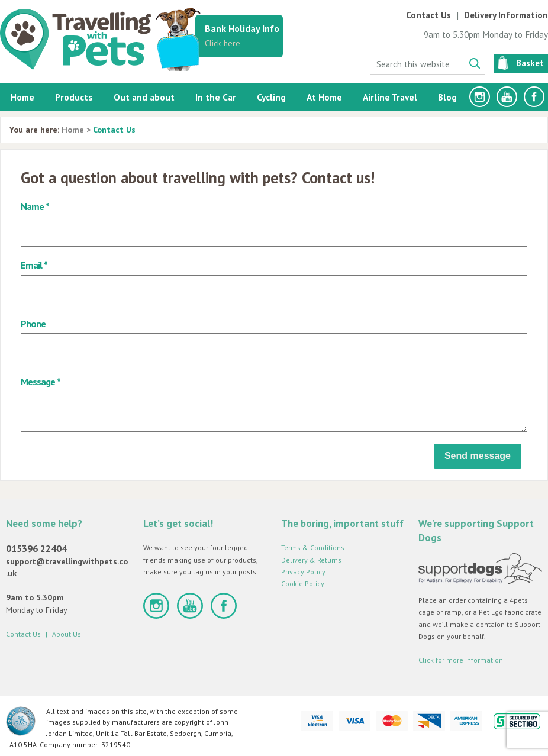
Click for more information (461, 660)
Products (74, 97)
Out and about (144, 97)
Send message (478, 456)
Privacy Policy (303, 572)
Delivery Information (506, 15)
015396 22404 (36, 548)
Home (22, 97)
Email (31, 265)
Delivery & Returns (311, 560)
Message (38, 381)
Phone (33, 323)
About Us (67, 634)
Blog (447, 97)
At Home (324, 97)
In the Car (216, 97)
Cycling (271, 97)
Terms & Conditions (313, 547)
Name (32, 206)
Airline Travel (390, 97)
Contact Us (428, 15)
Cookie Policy (303, 584)
